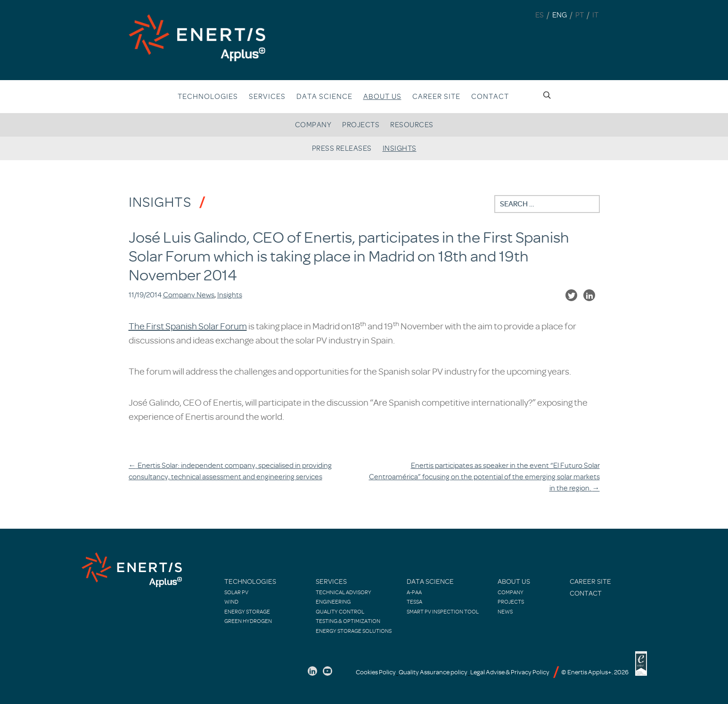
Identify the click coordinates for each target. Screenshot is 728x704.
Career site (436, 97)
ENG (560, 15)
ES (540, 15)
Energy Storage (247, 612)
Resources (412, 125)
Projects (361, 125)
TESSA (414, 602)
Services (267, 97)
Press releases (342, 148)
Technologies (208, 97)
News (505, 612)
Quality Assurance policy (433, 672)
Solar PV (236, 592)
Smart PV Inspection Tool (443, 612)
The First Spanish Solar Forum (188, 326)
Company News (189, 295)
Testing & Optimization (348, 621)
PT (580, 15)
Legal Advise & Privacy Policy (510, 672)
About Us (514, 582)
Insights (400, 148)
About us (382, 97)
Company (313, 125)
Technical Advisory (344, 592)
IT (595, 15)
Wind (231, 602)
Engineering (333, 602)
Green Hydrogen (248, 621)
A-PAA (414, 592)
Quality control (340, 612)
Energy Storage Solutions (354, 631)
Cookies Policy (376, 672)
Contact (490, 97)
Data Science (324, 97)
